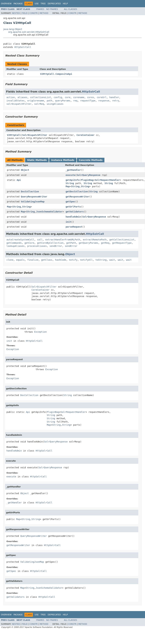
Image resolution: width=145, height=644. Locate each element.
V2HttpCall (14, 135)
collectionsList (40, 97)
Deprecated (54, 4)
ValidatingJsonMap (33, 202)
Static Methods (37, 160)
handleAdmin (73, 217)
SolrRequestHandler (107, 180)
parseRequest (74, 227)
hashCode (61, 260)
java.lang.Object (13, 29)
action (11, 97)
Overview (6, 4)
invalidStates (16, 101)
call (40, 240)
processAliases (37, 246)
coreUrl (102, 97)
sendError (56, 246)
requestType (88, 101)
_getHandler (73, 170)
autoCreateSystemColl (20, 240)
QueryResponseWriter (34, 197)
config (58, 97)
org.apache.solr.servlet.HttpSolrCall (29, 32)
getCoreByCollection (50, 243)
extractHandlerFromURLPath (63, 240)
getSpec (71, 202)
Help (65, 4)
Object (25, 170)
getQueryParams (88, 243)
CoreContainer (85, 135)
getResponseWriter (77, 197)
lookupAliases (16, 246)
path (49, 101)
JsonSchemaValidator (49, 212)
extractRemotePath (95, 240)
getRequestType (122, 243)
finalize (33, 260)
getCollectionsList (122, 240)
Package (18, 4)
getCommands (14, 243)
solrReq (39, 104)
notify (73, 260)
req (75, 101)
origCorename (36, 101)
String (70, 183)
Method (44, 13)
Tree (43, 4)
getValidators (75, 212)
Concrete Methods (91, 160)
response (104, 101)
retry (116, 101)
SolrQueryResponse (89, 175)
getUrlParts (73, 207)
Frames (40, 9)
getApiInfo (73, 180)
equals (20, 260)
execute (71, 175)
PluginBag (87, 180)
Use (37, 4)
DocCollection (30, 192)
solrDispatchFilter (19, 104)
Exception (41, 332)
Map (68, 186)
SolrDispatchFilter (35, 135)
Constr (33, 13)
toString (101, 260)
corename (79, 97)
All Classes (71, 9)
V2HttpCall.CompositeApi (56, 74)
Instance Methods (63, 160)
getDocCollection (77, 192)
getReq (105, 243)
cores (91, 97)
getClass (47, 260)
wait (112, 260)
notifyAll (86, 260)
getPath (71, 243)
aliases (22, 97)
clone (10, 260)
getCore (29, 243)
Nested (16, 13)
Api (19, 180)
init (68, 222)
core (68, 97)
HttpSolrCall (23, 47)
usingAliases (55, 104)
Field (25, 13)
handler (114, 97)
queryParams (63, 101)
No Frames (52, 9)
